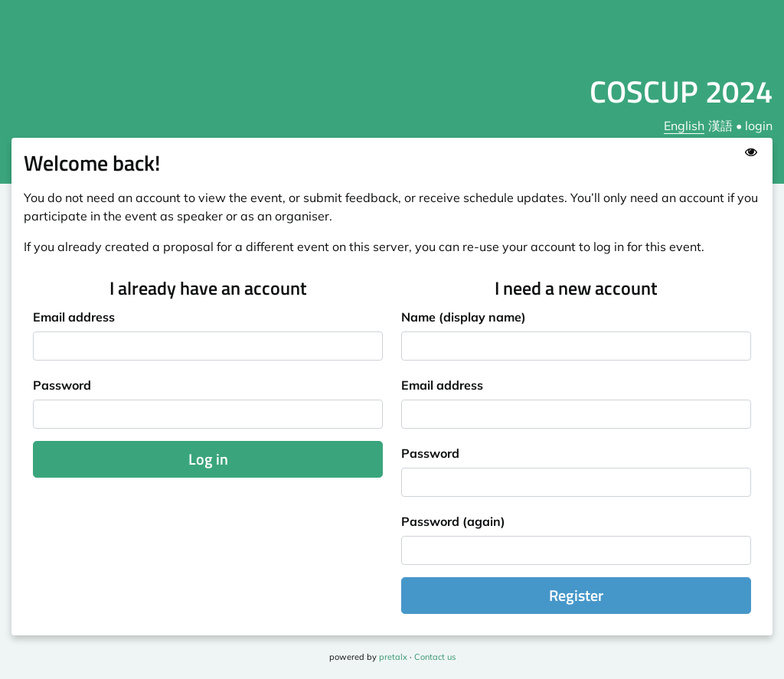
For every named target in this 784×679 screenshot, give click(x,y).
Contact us (435, 657)
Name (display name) (464, 317)
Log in (208, 459)
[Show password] (751, 152)
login (759, 126)
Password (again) (453, 521)
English (684, 126)
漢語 (720, 126)
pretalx (393, 657)
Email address (74, 317)
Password (62, 385)
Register (576, 595)
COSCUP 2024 (681, 91)
